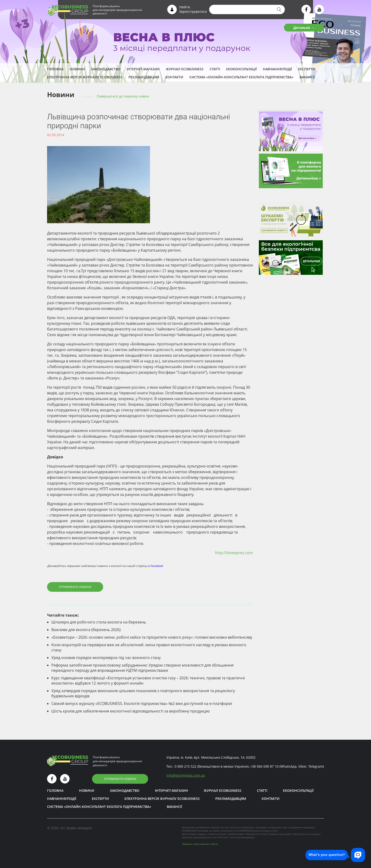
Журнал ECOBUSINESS (185, 69)
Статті (215, 69)
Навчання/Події (277, 69)
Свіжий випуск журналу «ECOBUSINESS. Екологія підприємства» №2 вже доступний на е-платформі (142, 703)
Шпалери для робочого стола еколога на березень (99, 622)
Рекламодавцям (144, 77)
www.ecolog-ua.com (265, 831)
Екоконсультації (241, 69)
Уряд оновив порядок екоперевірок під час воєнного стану (106, 658)
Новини (77, 69)
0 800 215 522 (185, 766)
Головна (55, 69)
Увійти (185, 7)
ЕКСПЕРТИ (307, 69)
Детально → (304, 28)
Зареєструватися (193, 11)
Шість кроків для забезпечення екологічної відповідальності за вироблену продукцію (130, 711)
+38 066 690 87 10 (264, 766)
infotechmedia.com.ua (186, 775)
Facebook (157, 566)
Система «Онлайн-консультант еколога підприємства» (241, 77)
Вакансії (307, 77)
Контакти (174, 77)
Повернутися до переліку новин (123, 96)
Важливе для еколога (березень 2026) (86, 630)
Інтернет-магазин (143, 69)
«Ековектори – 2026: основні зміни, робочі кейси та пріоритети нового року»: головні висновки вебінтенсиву (152, 637)
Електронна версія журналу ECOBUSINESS (85, 77)
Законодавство (106, 69)
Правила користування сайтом (200, 844)
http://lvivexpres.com (234, 553)
